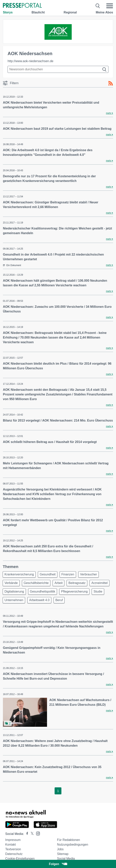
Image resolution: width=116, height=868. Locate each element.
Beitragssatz (77, 583)
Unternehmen (14, 600)
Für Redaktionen (68, 840)
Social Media (66, 859)
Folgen (58, 864)
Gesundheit (48, 574)
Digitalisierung (14, 591)
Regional (70, 12)
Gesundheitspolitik (43, 591)
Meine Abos (104, 12)
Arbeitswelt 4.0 (39, 600)
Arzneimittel (99, 583)
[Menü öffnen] (110, 6)
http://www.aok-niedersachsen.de (31, 61)
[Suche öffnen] (98, 6)
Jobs (60, 849)
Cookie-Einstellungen (20, 859)
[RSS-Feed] (111, 83)
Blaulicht (38, 12)
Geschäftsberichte (36, 583)
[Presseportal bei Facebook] (26, 834)
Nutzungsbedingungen (72, 845)
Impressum (13, 840)
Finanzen (68, 574)
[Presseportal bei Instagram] (37, 833)
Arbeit (58, 583)
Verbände (11, 583)
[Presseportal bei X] (31, 834)
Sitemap (63, 854)
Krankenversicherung (19, 574)
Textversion (13, 849)
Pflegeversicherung (74, 591)
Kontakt (10, 845)
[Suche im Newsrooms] (58, 69)
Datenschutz (14, 854)
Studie (98, 591)
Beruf (59, 600)
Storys (8, 12)
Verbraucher (89, 574)
